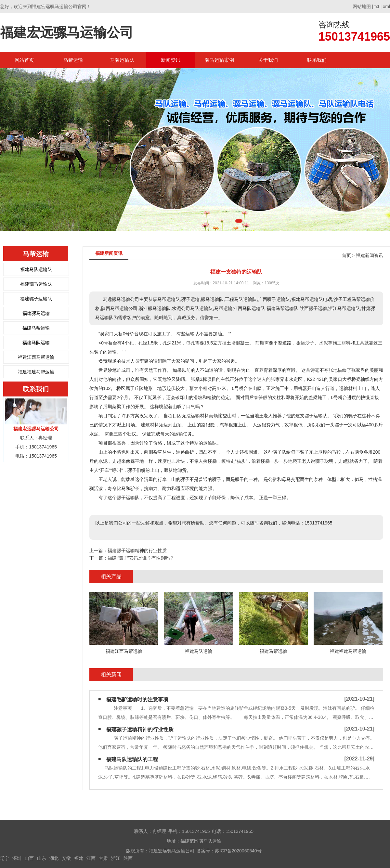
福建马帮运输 (36, 328)
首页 (346, 256)
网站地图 (362, 6)
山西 (29, 858)
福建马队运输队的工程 (132, 759)
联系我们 (317, 60)
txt (377, 6)
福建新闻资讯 (370, 256)
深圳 (17, 858)
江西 (91, 858)
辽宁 (5, 858)
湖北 (54, 858)
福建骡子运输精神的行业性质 (137, 551)
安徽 (66, 858)
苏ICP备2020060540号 (238, 851)
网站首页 (24, 60)
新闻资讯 (171, 60)
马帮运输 (73, 60)
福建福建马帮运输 (36, 372)
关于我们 (268, 60)
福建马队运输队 (36, 269)
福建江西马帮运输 (36, 357)
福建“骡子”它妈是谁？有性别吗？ (141, 558)
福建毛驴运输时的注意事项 (137, 700)
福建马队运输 (36, 343)
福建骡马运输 (36, 313)
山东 (42, 858)
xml (386, 6)
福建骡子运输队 (36, 299)
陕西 (128, 858)
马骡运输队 (122, 60)
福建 (79, 858)
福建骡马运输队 (36, 284)
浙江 (116, 858)
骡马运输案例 (219, 60)
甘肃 (103, 858)
